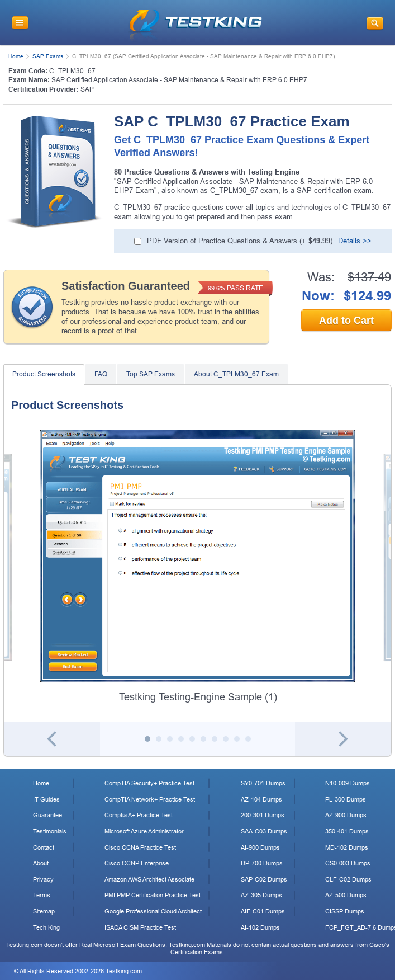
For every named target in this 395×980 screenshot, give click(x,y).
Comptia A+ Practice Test (139, 815)
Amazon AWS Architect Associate (149, 879)
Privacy (43, 879)
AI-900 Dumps (260, 847)
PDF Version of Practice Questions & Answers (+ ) (240, 241)
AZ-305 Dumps (261, 895)
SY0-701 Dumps (263, 783)
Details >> (355, 241)
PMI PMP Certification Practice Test (153, 895)
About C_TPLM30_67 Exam (236, 374)
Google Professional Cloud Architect (153, 911)
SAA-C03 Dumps (264, 831)
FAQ (101, 374)
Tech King (46, 927)
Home (16, 56)
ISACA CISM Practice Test (140, 927)
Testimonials (50, 831)
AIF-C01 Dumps (263, 911)
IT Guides (46, 799)
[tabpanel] (198, 567)
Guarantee (47, 815)
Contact (44, 847)
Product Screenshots (44, 374)
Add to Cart (346, 321)
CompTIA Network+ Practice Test (150, 799)
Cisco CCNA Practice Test (140, 847)
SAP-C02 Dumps (264, 879)
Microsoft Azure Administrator (144, 831)
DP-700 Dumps (262, 863)
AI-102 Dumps (260, 927)
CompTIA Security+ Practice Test (149, 783)
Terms (42, 895)
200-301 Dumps (263, 815)
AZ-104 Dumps (261, 799)
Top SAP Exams (151, 374)
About (41, 863)
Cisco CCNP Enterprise (137, 863)
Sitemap (44, 911)
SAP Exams (48, 56)
